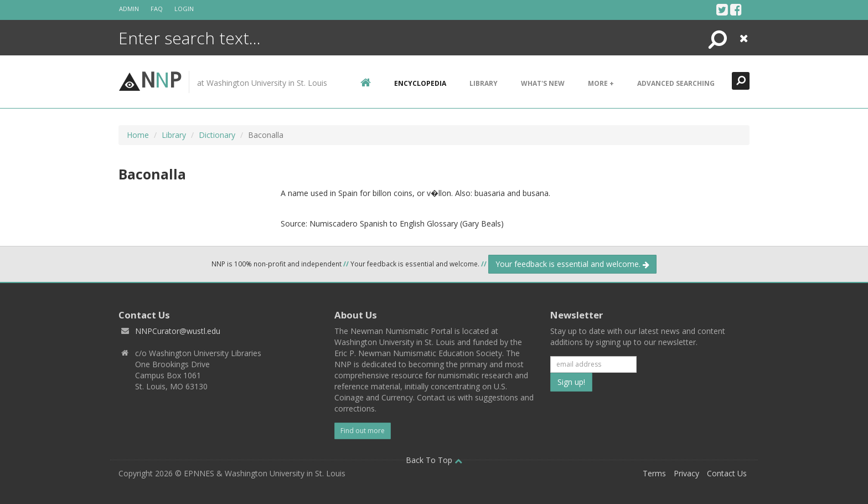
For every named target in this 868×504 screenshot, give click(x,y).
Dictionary (217, 135)
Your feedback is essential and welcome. (572, 264)
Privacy (686, 473)
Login (184, 9)
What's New (543, 83)
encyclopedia (420, 83)
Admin (129, 9)
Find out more (363, 431)
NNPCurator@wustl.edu (178, 331)
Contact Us (727, 473)
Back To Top (434, 460)
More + (601, 83)
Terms (654, 473)
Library (484, 83)
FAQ (157, 9)
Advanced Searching (676, 83)
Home (138, 135)
